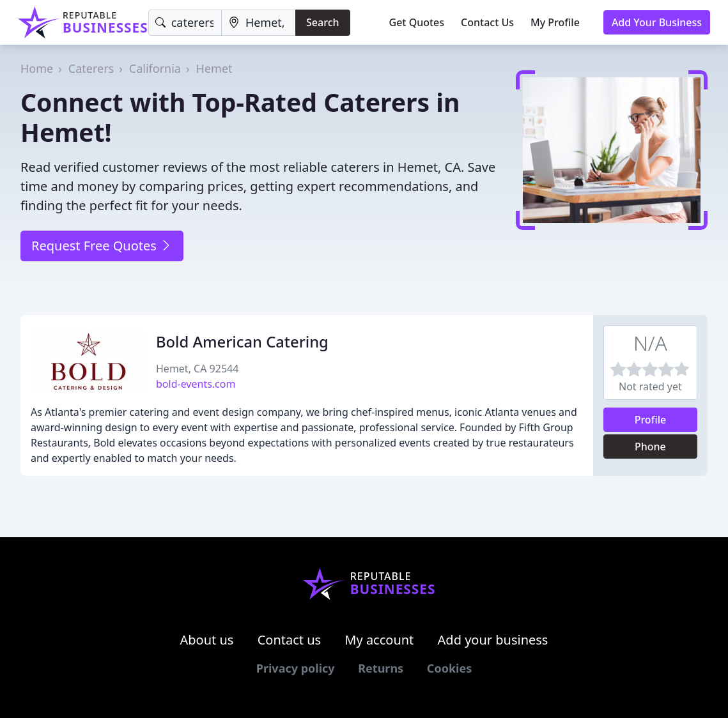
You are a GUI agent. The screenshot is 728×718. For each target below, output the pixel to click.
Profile (651, 420)
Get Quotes (417, 22)
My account (379, 640)
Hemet (214, 68)
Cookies (449, 668)
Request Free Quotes (102, 246)
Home (37, 68)
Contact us (290, 640)
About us (207, 640)
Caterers (91, 68)
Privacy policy (296, 668)
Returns (381, 668)
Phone (650, 447)
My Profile (555, 22)
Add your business (493, 640)
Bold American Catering (242, 342)
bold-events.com (196, 384)
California (155, 68)
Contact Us (487, 22)
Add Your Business (657, 22)
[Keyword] (185, 23)
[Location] (259, 23)
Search (322, 22)
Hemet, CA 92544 (197, 369)
